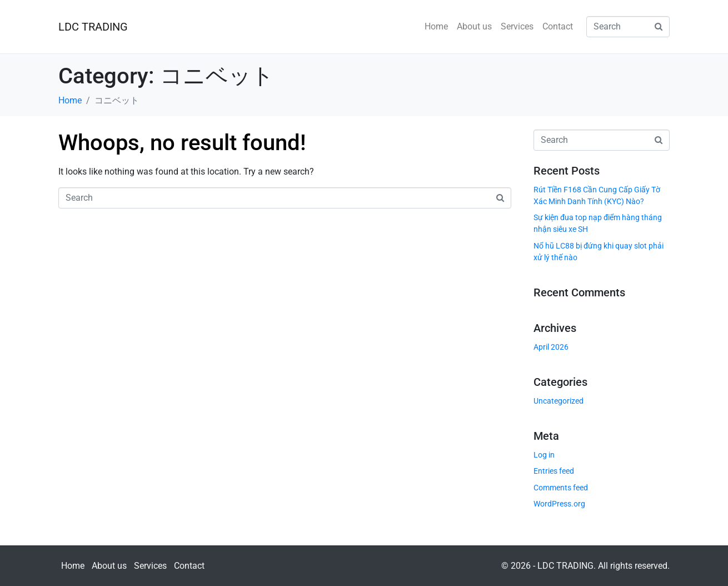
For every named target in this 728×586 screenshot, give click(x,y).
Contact (558, 26)
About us (474, 26)
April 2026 (551, 347)
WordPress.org (559, 504)
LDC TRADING (93, 27)
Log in (544, 455)
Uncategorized (559, 401)
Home (436, 26)
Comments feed (561, 488)
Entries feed (554, 471)
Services (517, 26)
